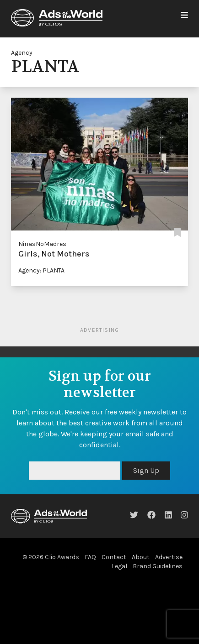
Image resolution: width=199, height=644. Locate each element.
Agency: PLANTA (41, 270)
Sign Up (146, 470)
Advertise (169, 557)
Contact (114, 557)
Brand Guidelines (158, 566)
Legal (119, 566)
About (141, 557)
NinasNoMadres (42, 244)
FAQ (90, 557)
